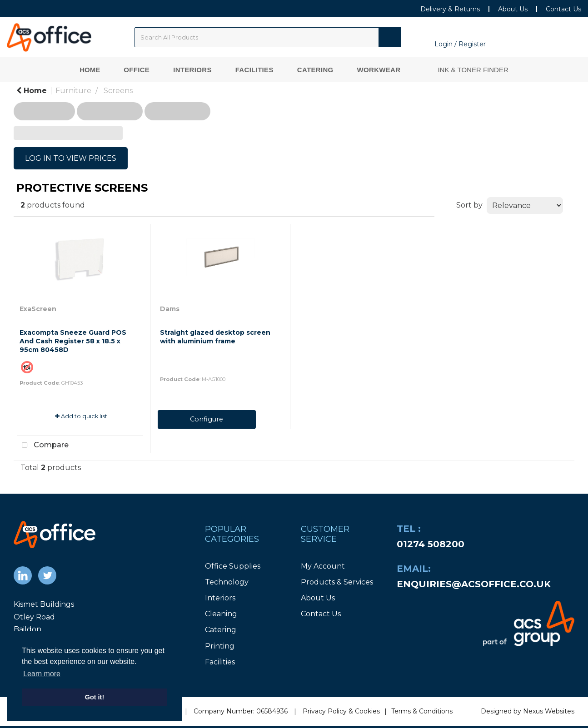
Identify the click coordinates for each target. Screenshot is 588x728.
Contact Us (563, 9)
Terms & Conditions (422, 711)
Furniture (73, 91)
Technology (227, 582)
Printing (220, 646)
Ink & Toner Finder (473, 70)
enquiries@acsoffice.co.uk (474, 584)
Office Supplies (233, 566)
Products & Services (337, 582)
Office (137, 70)
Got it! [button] (95, 697)
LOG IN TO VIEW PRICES (71, 158)
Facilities (254, 70)
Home (90, 70)
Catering (315, 70)
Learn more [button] (42, 674)
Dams (170, 309)
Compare (43, 446)
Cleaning (221, 614)
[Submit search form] (390, 37)
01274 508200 (431, 544)
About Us (513, 9)
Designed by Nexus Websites (528, 711)
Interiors (192, 70)
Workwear (379, 70)
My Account (323, 566)
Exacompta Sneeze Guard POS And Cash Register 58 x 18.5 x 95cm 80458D (73, 341)
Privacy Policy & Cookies (341, 711)
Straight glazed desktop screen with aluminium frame (215, 337)
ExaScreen (38, 309)
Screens (118, 91)
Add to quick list (81, 416)
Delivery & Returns (450, 9)
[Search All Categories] (268, 37)
